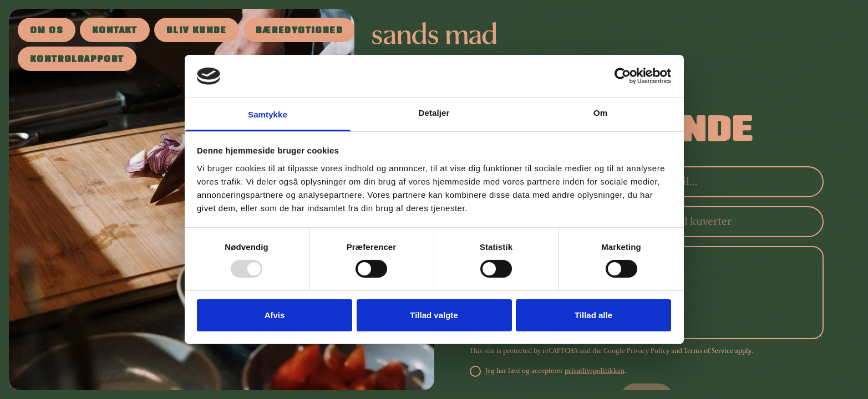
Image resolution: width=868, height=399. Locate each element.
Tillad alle (593, 315)
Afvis (275, 315)
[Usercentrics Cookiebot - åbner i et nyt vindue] (623, 76)
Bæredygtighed (299, 31)
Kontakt (115, 31)
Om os (47, 31)
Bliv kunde (197, 31)
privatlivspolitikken (595, 371)
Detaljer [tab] (434, 113)
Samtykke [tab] (268, 114)
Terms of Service (709, 351)
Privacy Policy (648, 351)
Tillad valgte (434, 315)
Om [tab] (600, 113)
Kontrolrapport (77, 60)
